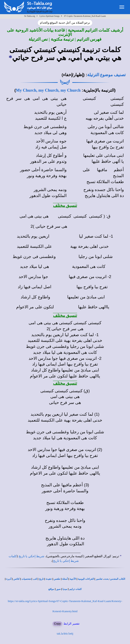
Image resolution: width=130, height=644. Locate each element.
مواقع (51, 589)
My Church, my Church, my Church (48, 90)
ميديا (65, 589)
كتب (35, 579)
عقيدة (49, 579)
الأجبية (73, 579)
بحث (106, 579)
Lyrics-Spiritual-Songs (50, 16)
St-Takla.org (30, 16)
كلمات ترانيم (75, 589)
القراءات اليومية (86, 579)
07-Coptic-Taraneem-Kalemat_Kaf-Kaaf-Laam (85, 16)
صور (58, 589)
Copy (57, 624)
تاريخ (41, 579)
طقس (57, 579)
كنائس (16, 579)
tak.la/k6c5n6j (65, 634)
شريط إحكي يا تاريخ (32, 556)
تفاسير (99, 579)
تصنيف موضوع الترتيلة (106, 75)
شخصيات (26, 579)
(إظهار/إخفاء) (73, 75)
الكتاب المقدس (118, 579)
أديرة (9, 579)
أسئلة (65, 579)
